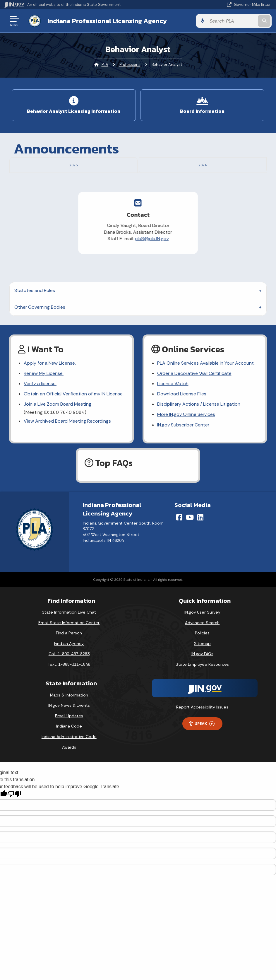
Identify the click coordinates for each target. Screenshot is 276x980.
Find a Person (69, 657)
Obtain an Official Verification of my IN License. (74, 418)
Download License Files (182, 418)
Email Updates (69, 740)
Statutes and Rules (35, 314)
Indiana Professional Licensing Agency (107, 21)
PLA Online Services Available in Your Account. (206, 387)
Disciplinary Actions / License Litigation (199, 428)
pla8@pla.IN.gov (114, 263)
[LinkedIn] (200, 541)
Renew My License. (44, 397)
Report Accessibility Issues (202, 731)
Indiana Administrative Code (69, 761)
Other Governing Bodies (40, 331)
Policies (202, 657)
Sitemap (202, 667)
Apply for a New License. (50, 387)
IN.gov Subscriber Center (183, 449)
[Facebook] (179, 541)
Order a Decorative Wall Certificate (194, 397)
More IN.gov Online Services (186, 439)
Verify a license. (40, 408)
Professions (130, 65)
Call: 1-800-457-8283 (69, 678)
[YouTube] (190, 541)
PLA (105, 65)
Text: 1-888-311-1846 (69, 688)
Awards (69, 771)
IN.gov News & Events (69, 730)
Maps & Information (69, 719)
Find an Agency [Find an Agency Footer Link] (69, 667)
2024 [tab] (203, 164)
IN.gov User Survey (202, 636)
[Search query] (232, 21)
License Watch (173, 408)
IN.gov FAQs (202, 678)
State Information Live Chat (69, 636)
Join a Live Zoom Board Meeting (58, 428)
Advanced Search (202, 647)
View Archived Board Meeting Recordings (67, 445)
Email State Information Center (69, 647)
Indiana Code (69, 750)
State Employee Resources (202, 688)
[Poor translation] (14, 818)
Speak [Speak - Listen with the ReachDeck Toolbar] (201, 748)
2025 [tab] (73, 164)
